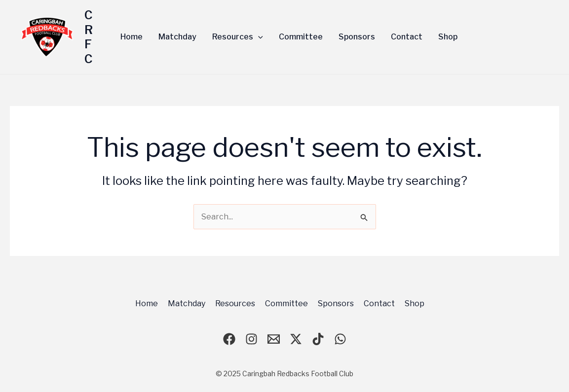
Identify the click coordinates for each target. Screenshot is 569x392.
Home (147, 303)
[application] (258, 37)
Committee (286, 303)
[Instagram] (251, 339)
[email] (274, 339)
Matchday (187, 303)
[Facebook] (229, 339)
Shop (415, 303)
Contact (379, 303)
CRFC (89, 37)
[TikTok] (318, 339)
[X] (296, 339)
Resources (235, 303)
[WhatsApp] (340, 339)
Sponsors (336, 303)
